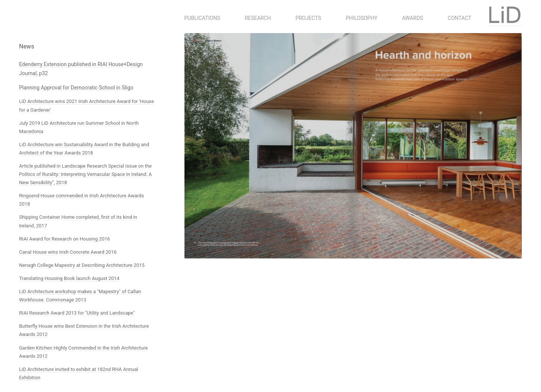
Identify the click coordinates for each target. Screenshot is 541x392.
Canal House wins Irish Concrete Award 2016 (68, 252)
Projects (308, 18)
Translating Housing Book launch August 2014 (69, 278)
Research (258, 18)
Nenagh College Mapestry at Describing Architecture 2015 (82, 265)
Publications (202, 18)
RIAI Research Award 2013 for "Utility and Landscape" (77, 313)
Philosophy (361, 18)
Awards (413, 18)
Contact (460, 18)
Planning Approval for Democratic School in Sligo (76, 88)
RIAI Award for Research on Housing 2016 (65, 239)
